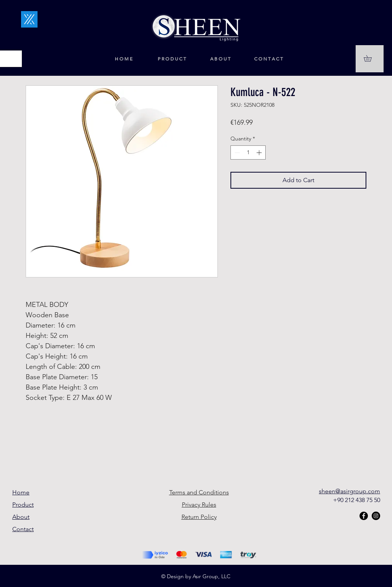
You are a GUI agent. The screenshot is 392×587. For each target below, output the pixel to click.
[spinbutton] (248, 152)
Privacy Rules (199, 505)
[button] (371, 58)
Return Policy (199, 517)
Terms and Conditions (199, 492)
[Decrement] (236, 152)
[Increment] (260, 152)
